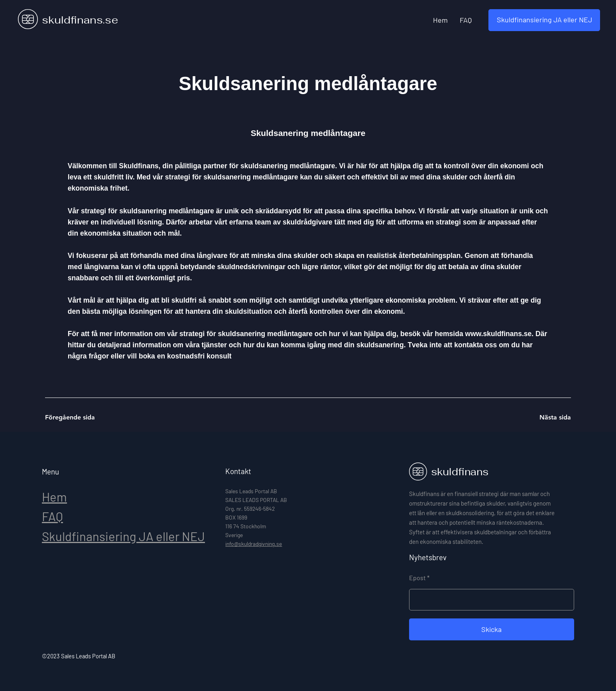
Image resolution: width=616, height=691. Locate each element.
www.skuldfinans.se (499, 334)
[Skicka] (492, 629)
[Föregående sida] (73, 417)
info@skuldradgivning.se (254, 544)
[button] (544, 20)
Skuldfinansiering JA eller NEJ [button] (123, 536)
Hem (54, 497)
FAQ (52, 516)
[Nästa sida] (543, 417)
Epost (417, 578)
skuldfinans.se (80, 20)
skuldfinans (460, 472)
